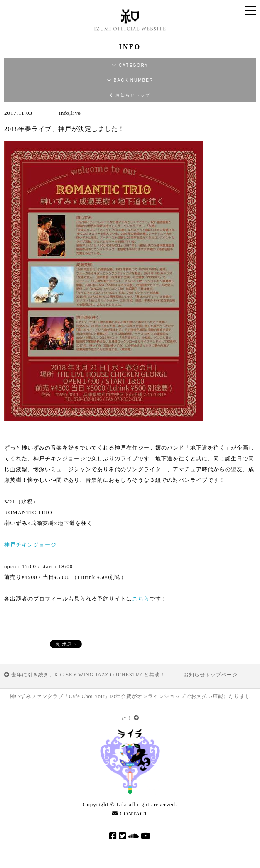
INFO (130, 47)
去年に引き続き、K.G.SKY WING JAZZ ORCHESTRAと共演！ (85, 675)
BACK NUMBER (130, 80)
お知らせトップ (130, 95)
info (64, 113)
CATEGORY (130, 65)
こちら (141, 599)
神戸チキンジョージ (30, 545)
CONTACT (130, 813)
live (76, 113)
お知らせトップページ (211, 675)
